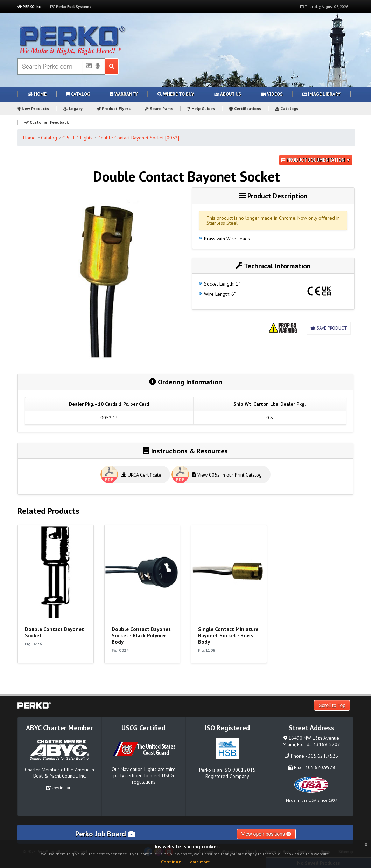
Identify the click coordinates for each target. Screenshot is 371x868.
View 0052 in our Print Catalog (227, 475)
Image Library (321, 94)
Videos (272, 94)
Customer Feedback (47, 122)
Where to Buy (176, 94)
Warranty (124, 94)
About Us (227, 94)
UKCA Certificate (141, 475)
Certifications (245, 108)
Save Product (329, 328)
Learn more (199, 862)
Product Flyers (114, 108)
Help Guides (201, 108)
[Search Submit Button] (112, 66)
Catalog (78, 94)
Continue (171, 862)
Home (37, 94)
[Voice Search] (98, 67)
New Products (33, 108)
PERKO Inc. (30, 7)
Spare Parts (159, 108)
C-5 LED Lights (77, 138)
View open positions (266, 834)
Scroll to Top (332, 705)
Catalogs (287, 108)
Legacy (73, 108)
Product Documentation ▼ (316, 160)
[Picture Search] (87, 67)
